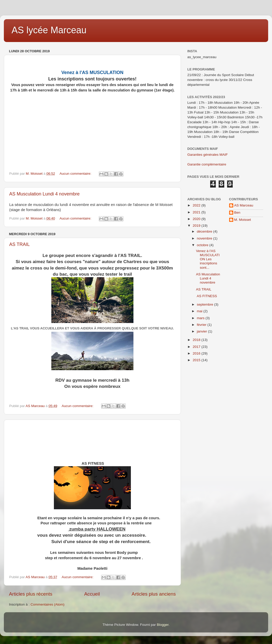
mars (201, 318)
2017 (197, 347)
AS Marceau (244, 205)
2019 (197, 226)
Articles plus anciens (154, 594)
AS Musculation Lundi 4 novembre (44, 194)
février (202, 325)
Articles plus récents (31, 594)
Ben (237, 212)
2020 (197, 219)
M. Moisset (243, 220)
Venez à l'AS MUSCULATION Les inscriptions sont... (208, 259)
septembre (206, 304)
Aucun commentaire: (76, 174)
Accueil (92, 594)
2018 (197, 340)
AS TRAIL (20, 244)
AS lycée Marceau (49, 30)
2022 (197, 205)
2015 (197, 360)
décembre (205, 231)
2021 (197, 212)
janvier (202, 331)
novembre (205, 238)
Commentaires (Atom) (47, 604)
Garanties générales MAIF (208, 155)
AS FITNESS (207, 296)
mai (200, 311)
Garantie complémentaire (207, 164)
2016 (197, 353)
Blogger (163, 625)
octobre (203, 245)
